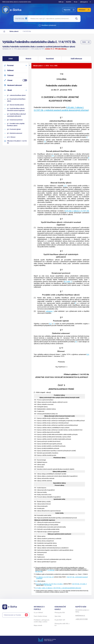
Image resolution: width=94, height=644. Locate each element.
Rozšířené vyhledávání (47, 25)
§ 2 (51, 324)
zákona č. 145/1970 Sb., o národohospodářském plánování (64, 588)
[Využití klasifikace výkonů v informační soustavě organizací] (16, 109)
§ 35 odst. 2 (71, 107)
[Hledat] (77, 19)
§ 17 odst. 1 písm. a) (41, 588)
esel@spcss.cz (80, 615)
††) (65, 186)
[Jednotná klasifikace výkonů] (16, 95)
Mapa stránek (38, 625)
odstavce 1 (50, 311)
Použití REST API (60, 620)
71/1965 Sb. (51, 570)
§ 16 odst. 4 (39, 584)
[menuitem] (69, 10)
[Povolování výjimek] (16, 129)
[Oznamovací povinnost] (16, 120)
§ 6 (88, 354)
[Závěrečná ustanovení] (16, 133)
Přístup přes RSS (60, 613)
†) (89, 158)
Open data (58, 616)
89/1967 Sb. (39, 572)
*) (87, 137)
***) (53, 156)
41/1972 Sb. (48, 585)
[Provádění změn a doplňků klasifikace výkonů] (16, 125)
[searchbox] (51, 19)
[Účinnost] (16, 137)
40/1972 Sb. (76, 584)
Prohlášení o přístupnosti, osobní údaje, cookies (42, 621)
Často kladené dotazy (40, 616)
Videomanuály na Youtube (16, 615)
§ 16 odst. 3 (83, 584)
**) (45, 142)
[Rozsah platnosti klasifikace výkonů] (16, 100)
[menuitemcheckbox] (16, 80)
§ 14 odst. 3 (60, 584)
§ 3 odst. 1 (68, 282)
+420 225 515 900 (81, 619)
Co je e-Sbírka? (38, 613)
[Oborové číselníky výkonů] (16, 105)
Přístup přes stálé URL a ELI (62, 625)
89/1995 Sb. (62, 49)
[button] (11, 59)
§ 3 (53, 577)
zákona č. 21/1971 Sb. (81, 211)
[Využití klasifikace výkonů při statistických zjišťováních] (16, 115)
